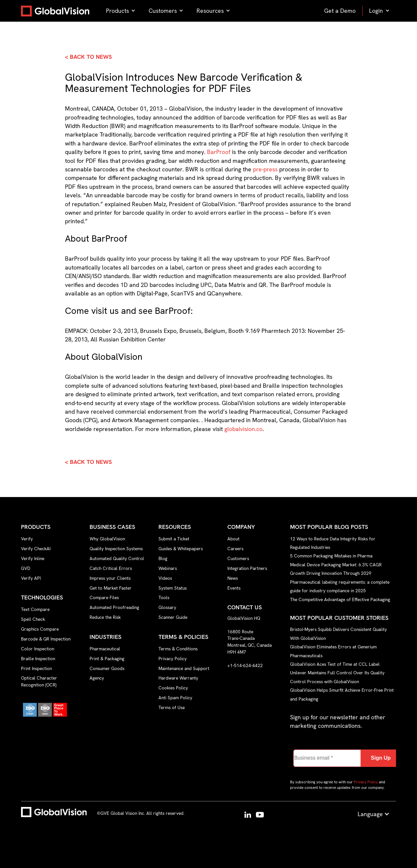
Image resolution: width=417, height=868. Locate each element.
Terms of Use (172, 707)
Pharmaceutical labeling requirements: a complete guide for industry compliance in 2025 (340, 586)
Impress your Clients (110, 578)
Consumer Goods (107, 668)
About (233, 539)
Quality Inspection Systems (116, 549)
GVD (26, 568)
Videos (165, 578)
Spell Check (33, 619)
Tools (164, 597)
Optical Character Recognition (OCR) (39, 681)
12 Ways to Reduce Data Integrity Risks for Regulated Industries (333, 543)
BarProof (219, 152)
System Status (173, 588)
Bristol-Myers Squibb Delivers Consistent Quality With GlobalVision (338, 634)
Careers (235, 549)
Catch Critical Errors (111, 568)
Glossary (167, 607)
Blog (163, 558)
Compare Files (104, 597)
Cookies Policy (173, 688)
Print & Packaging (107, 659)
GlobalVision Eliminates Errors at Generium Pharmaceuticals (333, 651)
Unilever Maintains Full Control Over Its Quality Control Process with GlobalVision (337, 677)
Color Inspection (38, 649)
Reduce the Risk (105, 617)
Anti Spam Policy (175, 698)
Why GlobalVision (107, 539)
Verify (27, 539)
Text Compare (35, 609)
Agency (97, 678)
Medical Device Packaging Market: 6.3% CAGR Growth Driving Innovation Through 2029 (336, 569)
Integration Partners (247, 568)
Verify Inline (33, 558)
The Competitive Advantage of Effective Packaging (340, 599)
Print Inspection (36, 668)
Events (234, 588)
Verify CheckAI (36, 549)
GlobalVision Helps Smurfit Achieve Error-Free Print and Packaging (342, 694)
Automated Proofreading (114, 607)
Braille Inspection (38, 659)
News (233, 578)
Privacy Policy (173, 659)
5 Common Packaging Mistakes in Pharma (331, 556)
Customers (238, 558)
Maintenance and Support (184, 668)
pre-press (266, 169)
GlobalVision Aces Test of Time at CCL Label (335, 664)
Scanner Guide (173, 617)
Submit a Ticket (174, 539)
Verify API (31, 578)
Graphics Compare (40, 629)
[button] (121, 11)
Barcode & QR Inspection (46, 639)
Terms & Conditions (178, 649)
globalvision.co (243, 429)
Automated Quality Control (117, 558)
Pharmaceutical (105, 649)
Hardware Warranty (178, 678)
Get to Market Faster (111, 588)
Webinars (168, 568)
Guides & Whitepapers (181, 549)
